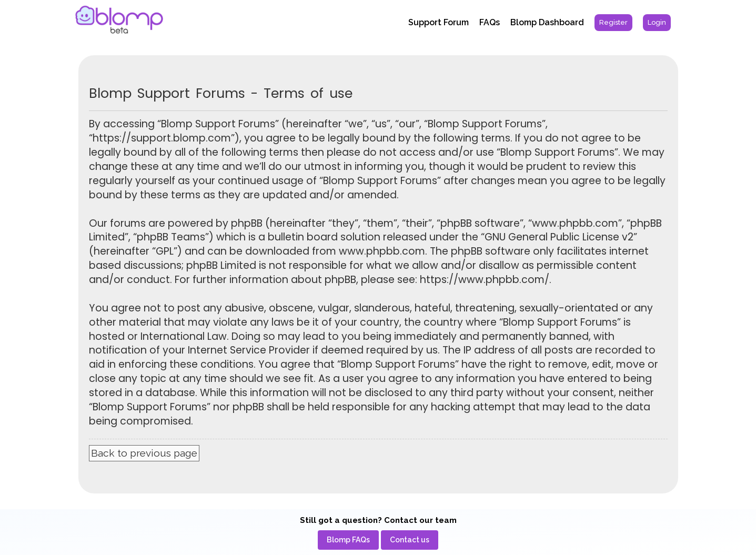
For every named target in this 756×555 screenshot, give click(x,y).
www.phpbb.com (382, 251)
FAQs (490, 22)
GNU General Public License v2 (559, 237)
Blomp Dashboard (547, 22)
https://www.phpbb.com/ (485, 280)
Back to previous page (144, 453)
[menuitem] (613, 23)
